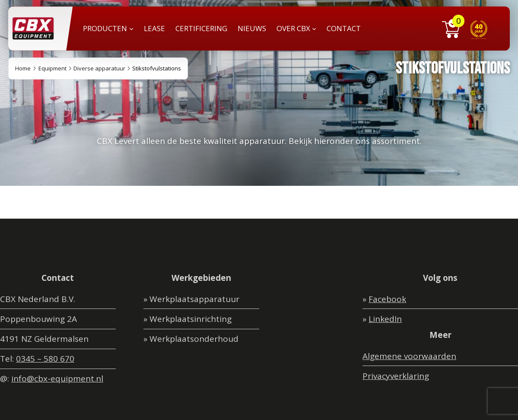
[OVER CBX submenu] (314, 29)
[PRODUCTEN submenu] (131, 29)
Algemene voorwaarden (409, 356)
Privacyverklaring (396, 376)
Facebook (387, 299)
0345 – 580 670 (45, 359)
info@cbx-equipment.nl (57, 379)
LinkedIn (385, 319)
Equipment (52, 68)
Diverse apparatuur (99, 68)
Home (23, 68)
